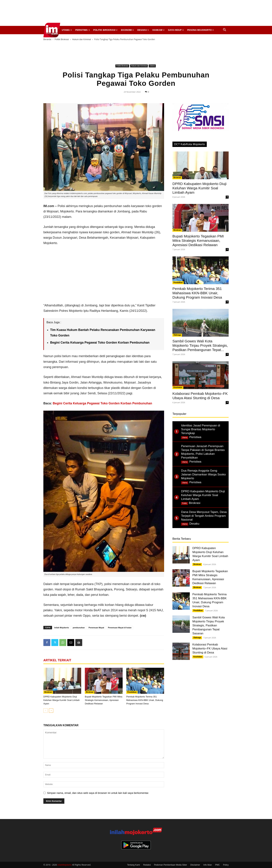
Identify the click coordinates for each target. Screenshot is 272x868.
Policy (226, 865)
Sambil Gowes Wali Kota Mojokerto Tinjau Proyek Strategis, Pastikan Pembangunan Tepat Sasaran (209, 625)
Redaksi (147, 865)
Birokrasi (48, 692)
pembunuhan (79, 628)
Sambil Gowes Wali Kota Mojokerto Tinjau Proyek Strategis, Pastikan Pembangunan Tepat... (200, 345)
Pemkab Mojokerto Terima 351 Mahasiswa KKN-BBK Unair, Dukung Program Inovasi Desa (145, 700)
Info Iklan (208, 865)
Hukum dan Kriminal (82, 39)
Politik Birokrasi (106, 30)
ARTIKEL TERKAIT (57, 660)
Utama (67, 30)
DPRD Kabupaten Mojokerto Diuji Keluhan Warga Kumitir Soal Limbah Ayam (61, 700)
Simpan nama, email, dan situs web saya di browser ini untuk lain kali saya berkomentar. (98, 793)
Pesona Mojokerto (201, 30)
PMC (217, 865)
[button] (224, 30)
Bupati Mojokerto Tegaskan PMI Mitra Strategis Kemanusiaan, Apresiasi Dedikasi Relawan (104, 700)
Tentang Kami (133, 865)
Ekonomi (127, 30)
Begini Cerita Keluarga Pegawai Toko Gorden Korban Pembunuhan (102, 403)
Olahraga (177, 335)
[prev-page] (46, 711)
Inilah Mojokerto (62, 628)
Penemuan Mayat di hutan (120, 628)
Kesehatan (178, 387)
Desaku (143, 30)
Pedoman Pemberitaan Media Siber (171, 865)
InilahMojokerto (64, 865)
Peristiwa (83, 30)
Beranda (47, 39)
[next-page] (51, 711)
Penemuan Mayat (96, 628)
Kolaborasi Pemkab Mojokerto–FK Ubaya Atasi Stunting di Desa (210, 649)
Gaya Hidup (176, 30)
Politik (184, 503)
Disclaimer (195, 865)
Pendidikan (132, 692)
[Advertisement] (136, 14)
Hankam (158, 30)
